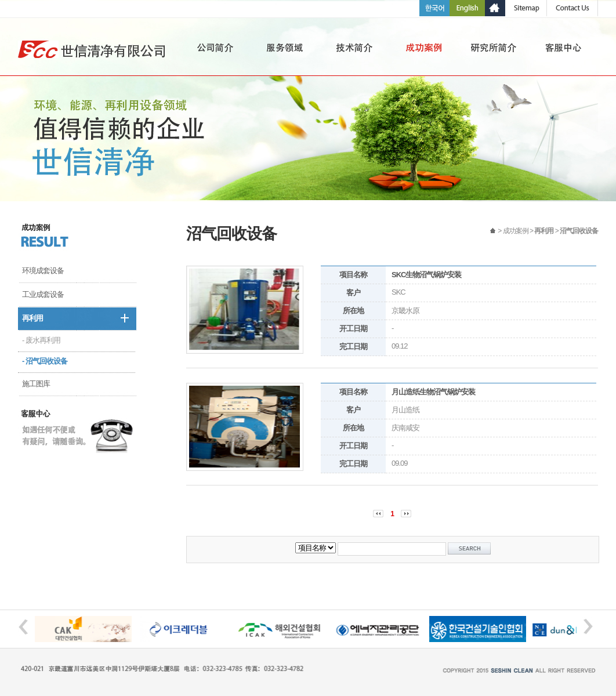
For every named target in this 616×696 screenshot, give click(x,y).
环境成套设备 (43, 271)
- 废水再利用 (41, 340)
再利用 (32, 318)
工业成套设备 (43, 294)
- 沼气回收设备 (45, 361)
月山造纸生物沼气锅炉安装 (433, 392)
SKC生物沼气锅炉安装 (426, 275)
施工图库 (36, 384)
